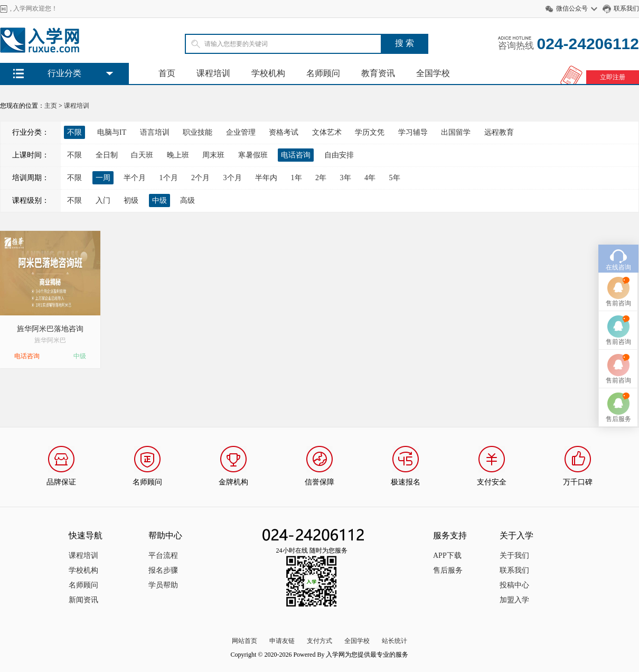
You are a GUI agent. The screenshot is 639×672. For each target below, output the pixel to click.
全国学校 (433, 73)
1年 (297, 178)
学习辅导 (413, 132)
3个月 (233, 178)
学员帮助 (163, 585)
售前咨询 (618, 281)
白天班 (142, 155)
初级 (131, 200)
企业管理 (241, 132)
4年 (370, 178)
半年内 (266, 178)
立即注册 (613, 77)
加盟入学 (514, 600)
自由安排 (339, 155)
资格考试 (284, 132)
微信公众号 (572, 8)
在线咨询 (618, 245)
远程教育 (499, 132)
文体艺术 (327, 132)
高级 (187, 200)
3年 (346, 178)
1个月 (169, 178)
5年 (395, 178)
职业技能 (198, 132)
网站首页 (245, 641)
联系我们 (626, 8)
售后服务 (448, 570)
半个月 (135, 178)
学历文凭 (370, 132)
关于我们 (514, 556)
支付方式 (319, 641)
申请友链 (282, 641)
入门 (103, 200)
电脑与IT (112, 132)
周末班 (213, 155)
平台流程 (163, 556)
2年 (321, 178)
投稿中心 (514, 585)
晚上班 (178, 155)
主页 (51, 106)
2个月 (200, 178)
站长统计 (394, 641)
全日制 (107, 155)
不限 (74, 155)
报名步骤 (163, 570)
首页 (167, 73)
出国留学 (456, 132)
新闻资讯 (83, 600)
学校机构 (268, 73)
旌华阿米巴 (50, 340)
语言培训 (155, 132)
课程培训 (213, 73)
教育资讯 (378, 73)
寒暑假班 (253, 155)
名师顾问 (323, 73)
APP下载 (447, 556)
